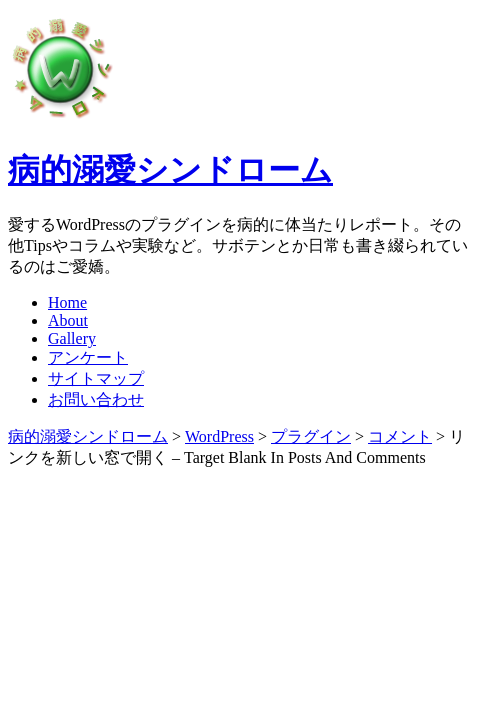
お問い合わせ (96, 399)
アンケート (88, 357)
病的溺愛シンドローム (170, 170)
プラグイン (311, 436)
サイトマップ (96, 378)
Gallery (72, 338)
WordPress (219, 436)
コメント (400, 436)
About (68, 320)
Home (67, 302)
